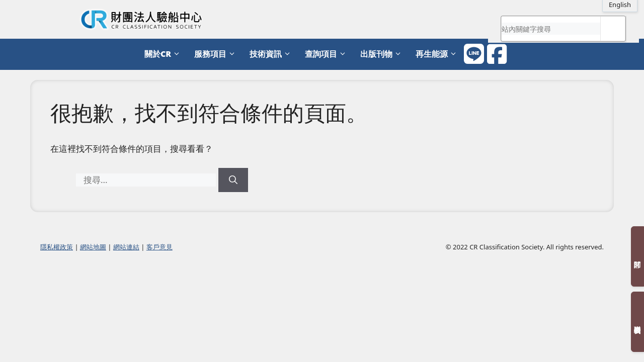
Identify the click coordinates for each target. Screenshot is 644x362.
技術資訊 (272, 54)
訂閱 (637, 256)
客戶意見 (159, 247)
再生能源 (438, 54)
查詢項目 (328, 54)
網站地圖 (93, 247)
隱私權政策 (57, 247)
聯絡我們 (637, 322)
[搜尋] (233, 180)
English (620, 5)
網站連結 (126, 247)
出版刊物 (383, 54)
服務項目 (217, 54)
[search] (551, 29)
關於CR (164, 54)
